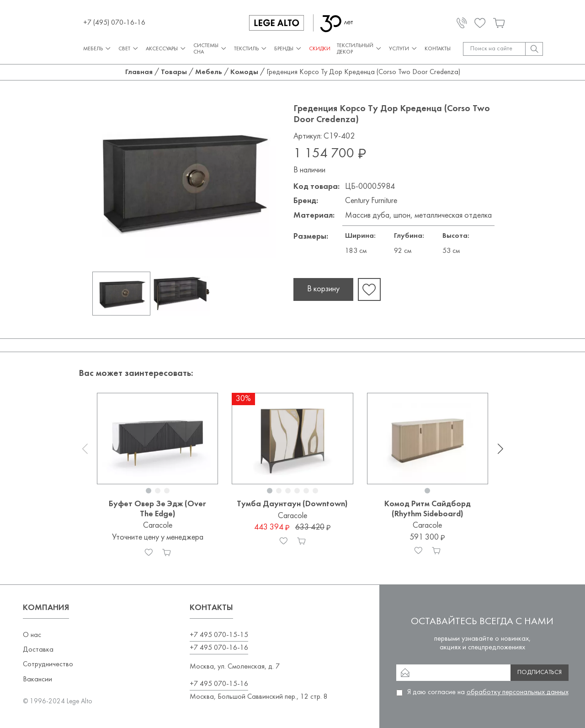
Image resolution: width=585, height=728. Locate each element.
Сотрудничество (48, 664)
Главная (139, 72)
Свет (129, 49)
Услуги (404, 49)
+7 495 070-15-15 (219, 635)
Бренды (288, 49)
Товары (174, 72)
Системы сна (210, 49)
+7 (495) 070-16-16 (114, 23)
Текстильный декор (360, 49)
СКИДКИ (320, 49)
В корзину (323, 289)
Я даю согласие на (488, 692)
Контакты (438, 49)
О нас (32, 635)
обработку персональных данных (518, 692)
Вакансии (37, 680)
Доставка (38, 650)
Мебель (98, 49)
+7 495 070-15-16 (219, 684)
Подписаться (540, 672)
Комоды (244, 72)
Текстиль (251, 49)
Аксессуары (166, 49)
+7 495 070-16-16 (219, 648)
